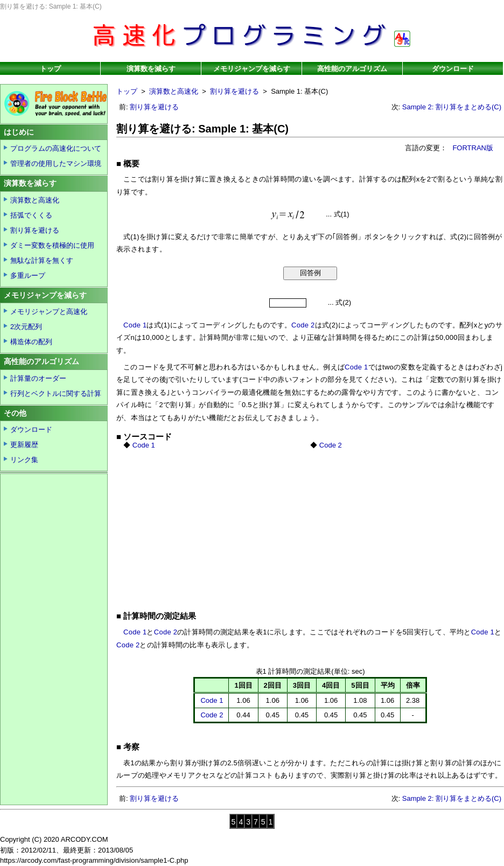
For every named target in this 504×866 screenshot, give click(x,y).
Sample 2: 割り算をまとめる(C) (452, 107)
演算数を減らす (151, 69)
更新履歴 (24, 445)
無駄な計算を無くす (42, 260)
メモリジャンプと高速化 (49, 312)
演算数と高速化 (174, 91)
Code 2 (303, 325)
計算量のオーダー (38, 378)
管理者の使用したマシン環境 (56, 163)
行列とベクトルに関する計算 (56, 393)
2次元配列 (26, 327)
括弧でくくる (31, 215)
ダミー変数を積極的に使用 (52, 245)
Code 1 (135, 325)
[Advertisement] (265, 525)
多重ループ (28, 275)
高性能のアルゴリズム (352, 69)
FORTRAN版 (473, 148)
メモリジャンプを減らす (252, 69)
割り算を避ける (234, 91)
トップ (50, 69)
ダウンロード (453, 69)
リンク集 (24, 460)
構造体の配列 (31, 342)
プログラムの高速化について (56, 148)
